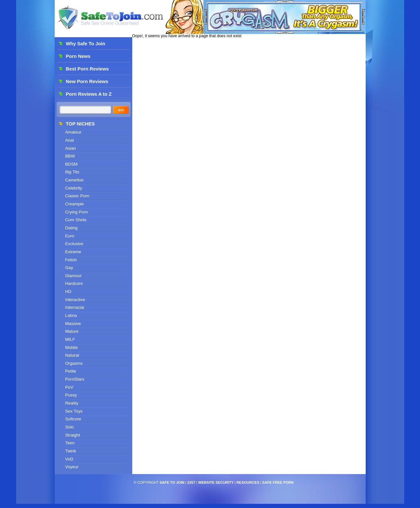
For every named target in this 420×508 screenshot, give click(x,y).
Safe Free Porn (278, 482)
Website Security (216, 482)
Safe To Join (172, 482)
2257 (191, 482)
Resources (248, 482)
